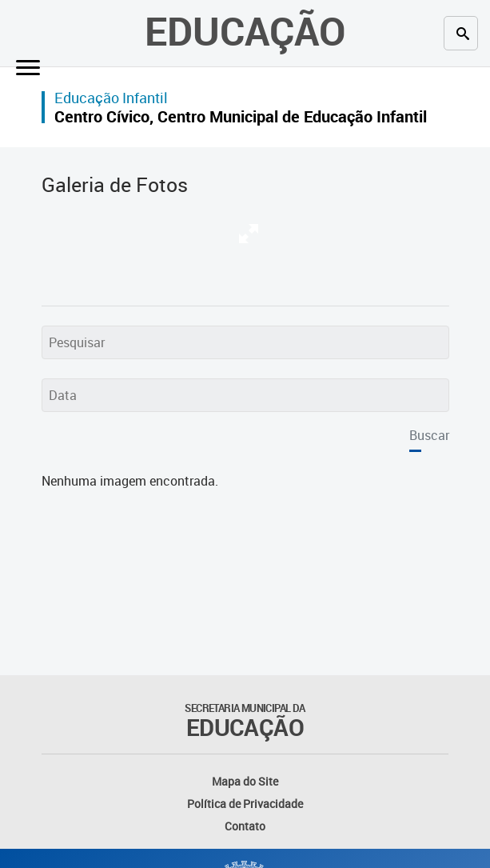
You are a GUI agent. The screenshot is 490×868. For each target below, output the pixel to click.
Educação (245, 30)
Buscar (429, 435)
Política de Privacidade (245, 804)
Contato (245, 826)
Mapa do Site (245, 781)
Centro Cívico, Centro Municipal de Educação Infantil (241, 116)
